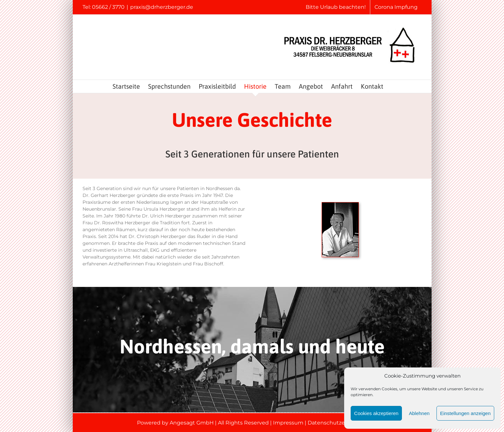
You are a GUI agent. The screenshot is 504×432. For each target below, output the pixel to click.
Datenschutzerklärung (337, 423)
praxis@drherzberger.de (162, 7)
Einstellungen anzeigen (465, 413)
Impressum (288, 423)
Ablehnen (419, 413)
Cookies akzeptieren (376, 413)
